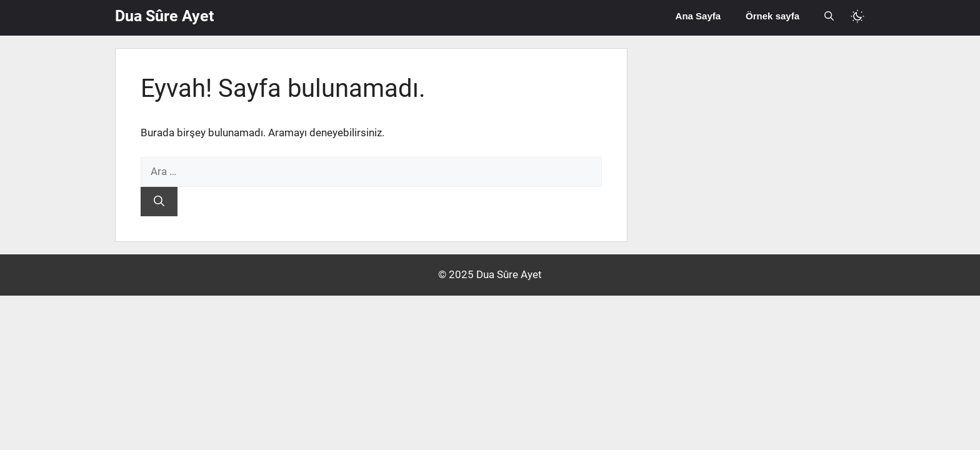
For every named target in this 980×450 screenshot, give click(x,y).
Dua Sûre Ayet (164, 16)
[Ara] (159, 202)
